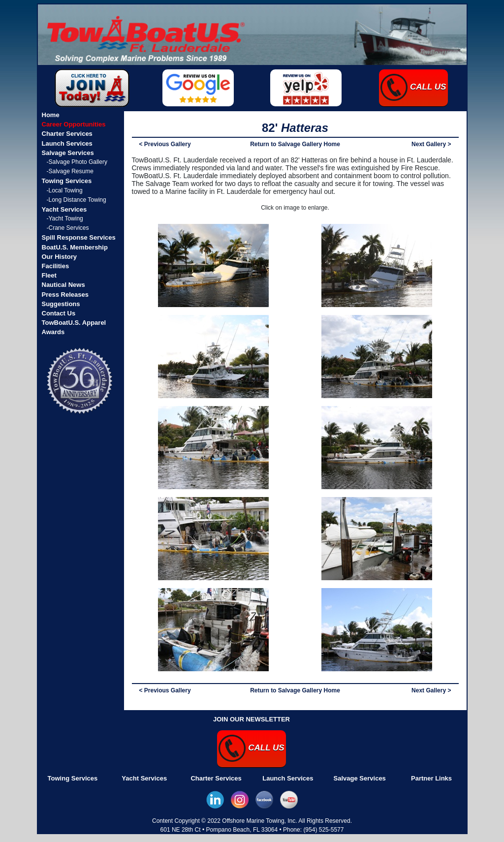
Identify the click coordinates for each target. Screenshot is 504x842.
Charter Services (216, 778)
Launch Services (288, 778)
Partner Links (431, 778)
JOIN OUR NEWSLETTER (252, 719)
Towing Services (73, 778)
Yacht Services (144, 778)
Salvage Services (360, 778)
